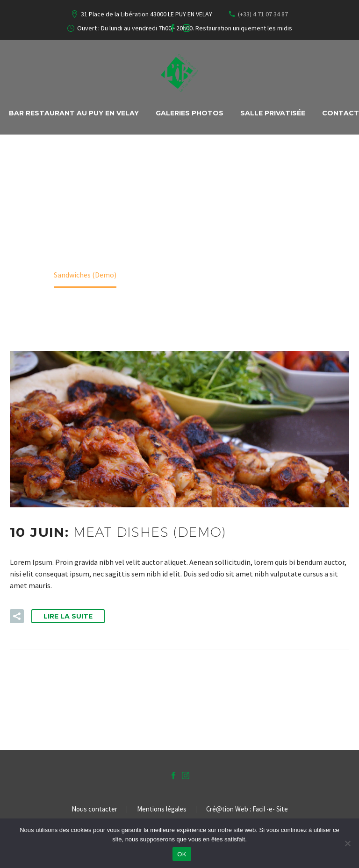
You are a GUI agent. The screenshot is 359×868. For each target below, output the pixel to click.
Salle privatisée (273, 113)
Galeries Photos (190, 113)
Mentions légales (162, 809)
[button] (17, 616)
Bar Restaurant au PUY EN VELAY (74, 113)
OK (182, 854)
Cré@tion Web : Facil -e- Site (247, 809)
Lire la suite (68, 616)
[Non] (347, 843)
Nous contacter (94, 809)
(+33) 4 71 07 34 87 (263, 14)
